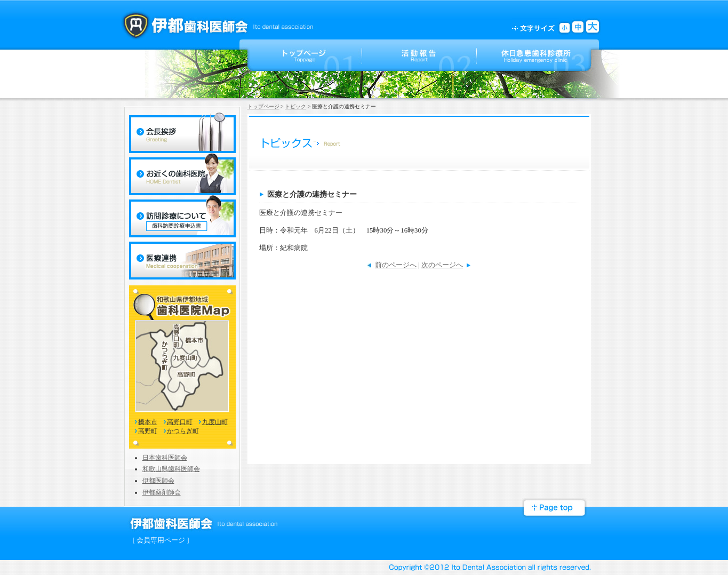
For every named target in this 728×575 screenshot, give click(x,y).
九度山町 (215, 422)
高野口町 (180, 422)
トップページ (305, 55)
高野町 (148, 431)
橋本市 (148, 422)
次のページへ (442, 265)
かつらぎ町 (183, 431)
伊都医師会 (158, 481)
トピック (295, 106)
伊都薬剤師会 (162, 492)
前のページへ (396, 265)
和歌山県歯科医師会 (171, 469)
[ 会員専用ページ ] (161, 540)
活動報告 (419, 55)
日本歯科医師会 (165, 458)
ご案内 (534, 55)
